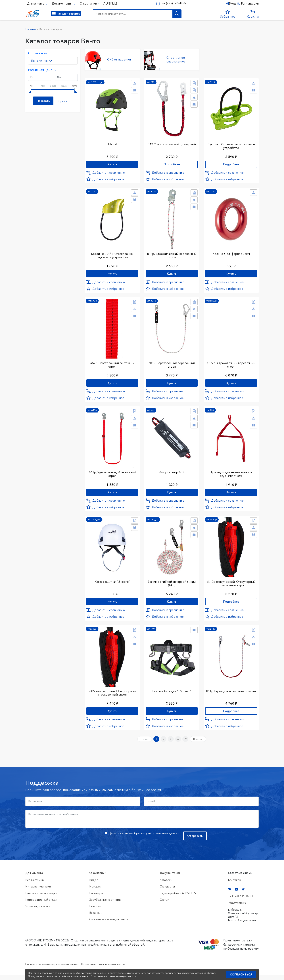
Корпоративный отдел (41, 904)
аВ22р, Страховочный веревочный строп (231, 365)
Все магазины (35, 885)
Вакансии (96, 918)
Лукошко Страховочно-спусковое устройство (231, 144)
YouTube (236, 894)
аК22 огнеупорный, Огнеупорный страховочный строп (112, 695)
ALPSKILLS (110, 3)
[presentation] (53, 843)
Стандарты (167, 891)
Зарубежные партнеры (105, 904)
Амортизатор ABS (172, 473)
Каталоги (166, 885)
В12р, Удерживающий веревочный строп (172, 255)
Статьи (164, 904)
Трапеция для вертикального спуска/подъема (231, 475)
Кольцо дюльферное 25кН (231, 253)
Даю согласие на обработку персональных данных (144, 838)
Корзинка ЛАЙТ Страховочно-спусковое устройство (112, 255)
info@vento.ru (237, 908)
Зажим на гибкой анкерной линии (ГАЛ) (172, 585)
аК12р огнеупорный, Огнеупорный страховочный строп (231, 585)
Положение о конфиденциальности (113, 969)
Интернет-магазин (38, 891)
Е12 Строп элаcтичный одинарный (172, 143)
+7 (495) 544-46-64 (173, 3)
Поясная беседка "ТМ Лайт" (172, 693)
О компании (89, 3)
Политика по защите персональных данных (55, 969)
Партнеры (96, 898)
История (95, 891)
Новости (95, 911)
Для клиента (36, 3)
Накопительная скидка (41, 898)
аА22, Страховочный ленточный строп (112, 365)
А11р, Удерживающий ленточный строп (112, 475)
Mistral (112, 143)
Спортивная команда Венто (108, 924)
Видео (94, 885)
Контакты (234, 885)
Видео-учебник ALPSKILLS (178, 898)
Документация (62, 3)
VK (230, 894)
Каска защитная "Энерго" (112, 583)
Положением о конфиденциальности (114, 976)
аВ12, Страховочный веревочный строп (172, 365)
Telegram (243, 894)
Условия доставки (38, 911)
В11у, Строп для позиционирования (231, 695)
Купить (112, 163)
